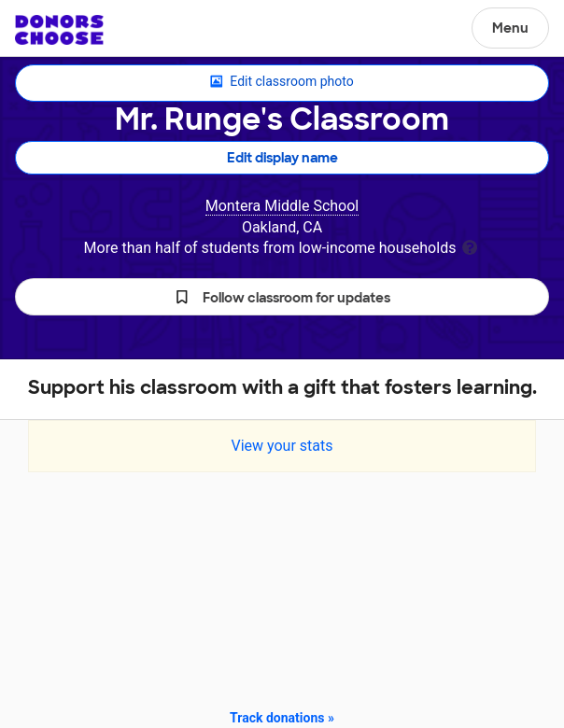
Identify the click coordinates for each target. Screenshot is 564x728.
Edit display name (282, 158)
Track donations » (282, 718)
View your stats (282, 446)
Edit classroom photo (282, 82)
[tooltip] (470, 246)
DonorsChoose (59, 30)
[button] (282, 297)
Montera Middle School (282, 206)
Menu (510, 28)
